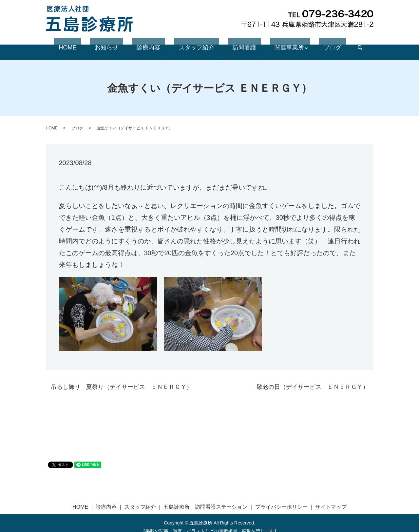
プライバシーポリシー (281, 499)
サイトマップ (331, 499)
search (330, 44)
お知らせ (123, 44)
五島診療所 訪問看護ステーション (205, 499)
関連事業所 (269, 44)
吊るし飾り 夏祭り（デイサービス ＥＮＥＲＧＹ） (122, 379)
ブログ (307, 44)
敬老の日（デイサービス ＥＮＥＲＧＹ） (313, 379)
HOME (93, 44)
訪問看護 (233, 44)
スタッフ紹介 (194, 44)
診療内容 (156, 44)
